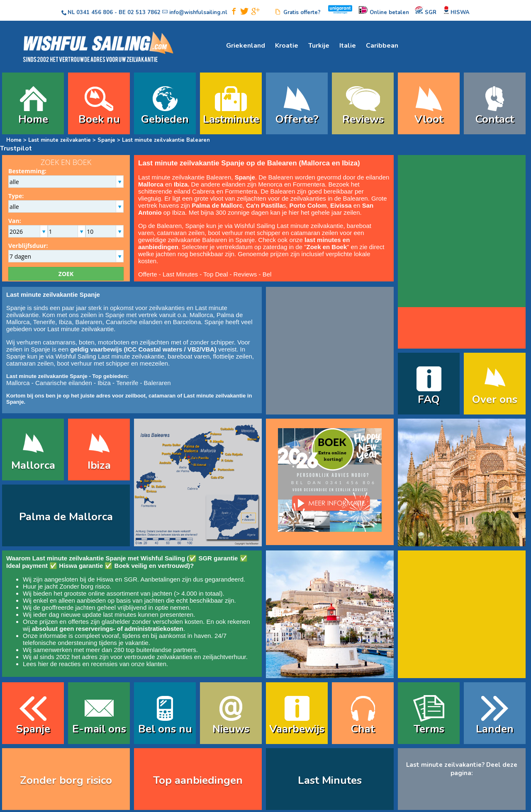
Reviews (363, 119)
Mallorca (201, 315)
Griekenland (246, 46)
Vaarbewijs (297, 729)
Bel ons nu (165, 729)
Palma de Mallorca (66, 517)
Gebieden (165, 119)
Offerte (148, 274)
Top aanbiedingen (198, 780)
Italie (348, 46)
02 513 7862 (144, 12)
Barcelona (187, 322)
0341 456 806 (95, 12)
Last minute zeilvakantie (60, 140)
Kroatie (287, 46)
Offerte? (297, 119)
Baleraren (89, 322)
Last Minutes (180, 274)
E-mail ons (99, 729)
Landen (495, 729)
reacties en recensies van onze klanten (113, 664)
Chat (363, 729)
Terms (429, 729)
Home (33, 119)
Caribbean (382, 46)
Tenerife (44, 322)
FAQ (429, 399)
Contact (495, 119)
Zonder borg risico (84, 586)
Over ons (495, 399)
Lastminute (231, 119)
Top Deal (216, 274)
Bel (267, 274)
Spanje (106, 140)
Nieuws (231, 729)
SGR (130, 579)
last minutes (119, 614)
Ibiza (65, 322)
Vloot (429, 119)
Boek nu (99, 119)
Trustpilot (16, 148)
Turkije (319, 46)
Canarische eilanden (134, 322)
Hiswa (105, 579)
